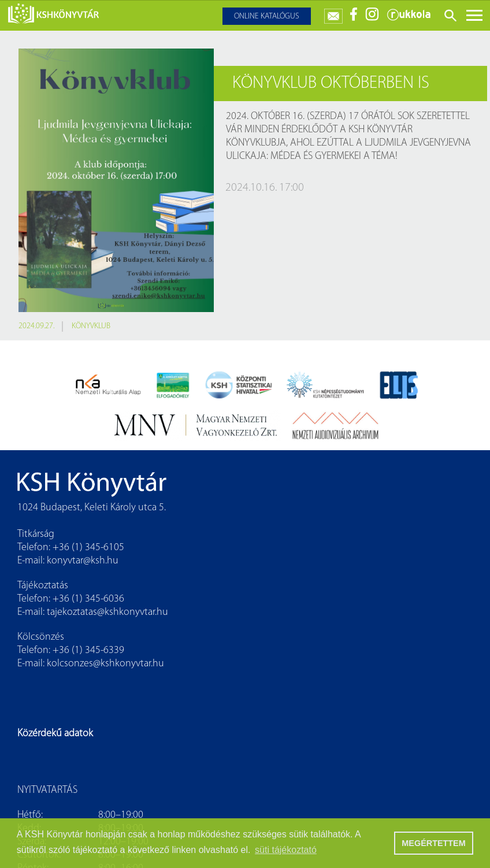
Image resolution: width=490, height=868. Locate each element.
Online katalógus (267, 16)
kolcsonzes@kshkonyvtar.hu (105, 664)
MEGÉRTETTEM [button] (433, 843)
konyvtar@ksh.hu (83, 561)
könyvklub (91, 326)
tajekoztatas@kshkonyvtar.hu (107, 612)
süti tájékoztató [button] (286, 850)
